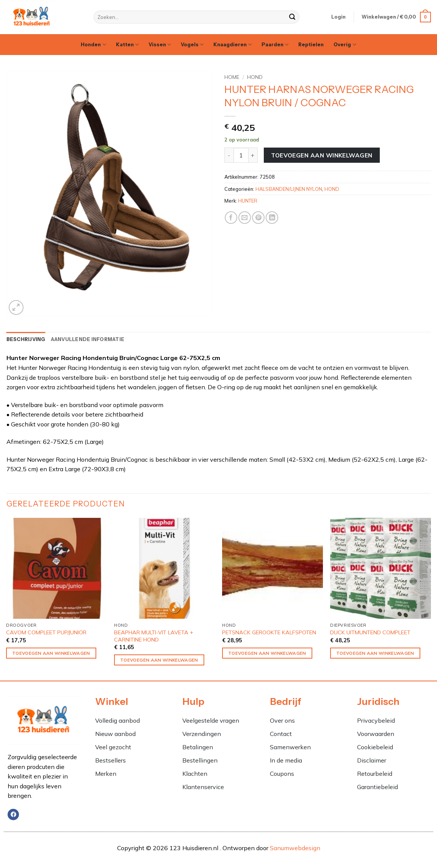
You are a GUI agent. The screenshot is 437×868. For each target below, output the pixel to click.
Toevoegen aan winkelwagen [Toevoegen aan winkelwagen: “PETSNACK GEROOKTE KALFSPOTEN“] (267, 653)
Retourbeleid (375, 774)
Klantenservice (203, 787)
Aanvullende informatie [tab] (88, 339)
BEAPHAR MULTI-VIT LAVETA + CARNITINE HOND (154, 636)
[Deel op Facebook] (231, 218)
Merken (106, 774)
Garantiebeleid (377, 787)
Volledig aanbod (117, 720)
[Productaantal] (241, 155)
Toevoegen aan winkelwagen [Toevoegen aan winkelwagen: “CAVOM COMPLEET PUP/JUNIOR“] (51, 653)
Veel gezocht (113, 747)
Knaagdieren (233, 45)
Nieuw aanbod (115, 734)
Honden (93, 45)
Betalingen (198, 747)
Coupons (282, 774)
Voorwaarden (376, 734)
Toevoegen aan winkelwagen (322, 155)
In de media (286, 760)
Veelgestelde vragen (211, 720)
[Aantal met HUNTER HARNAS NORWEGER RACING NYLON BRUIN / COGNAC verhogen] (253, 155)
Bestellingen (200, 760)
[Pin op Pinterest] (258, 218)
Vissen (160, 45)
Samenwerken (290, 747)
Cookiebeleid (375, 747)
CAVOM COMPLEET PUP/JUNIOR (46, 632)
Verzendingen (202, 734)
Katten (127, 45)
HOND (255, 77)
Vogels (192, 45)
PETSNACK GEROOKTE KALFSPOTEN (269, 632)
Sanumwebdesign (295, 848)
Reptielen (311, 45)
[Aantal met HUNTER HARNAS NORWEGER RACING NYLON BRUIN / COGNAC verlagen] (229, 155)
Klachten (196, 774)
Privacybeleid (376, 720)
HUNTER (248, 201)
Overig (345, 45)
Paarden (275, 45)
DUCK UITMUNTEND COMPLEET (370, 632)
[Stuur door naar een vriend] (245, 218)
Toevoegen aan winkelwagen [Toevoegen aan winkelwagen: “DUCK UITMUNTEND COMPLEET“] (375, 653)
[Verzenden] (293, 17)
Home (232, 77)
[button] (338, 17)
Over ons (282, 720)
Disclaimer (372, 760)
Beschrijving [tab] (26, 339)
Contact (281, 734)
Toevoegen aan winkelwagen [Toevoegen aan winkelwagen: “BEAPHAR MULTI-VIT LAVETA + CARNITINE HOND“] (159, 660)
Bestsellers (110, 760)
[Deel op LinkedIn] (272, 218)
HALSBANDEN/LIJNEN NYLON (289, 189)
